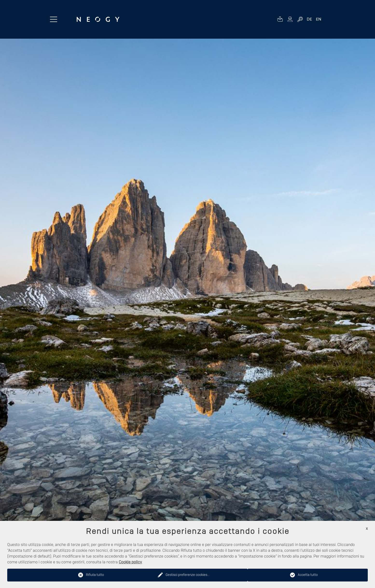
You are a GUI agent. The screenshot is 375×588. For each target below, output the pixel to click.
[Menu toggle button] (54, 19)
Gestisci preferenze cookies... (187, 575)
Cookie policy (130, 562)
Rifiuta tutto (95, 575)
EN (319, 19)
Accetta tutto (308, 575)
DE (309, 19)
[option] (187, 313)
